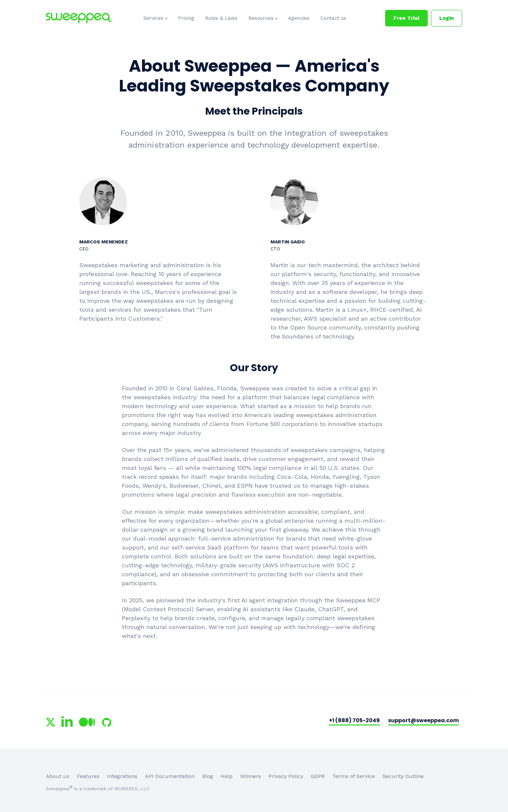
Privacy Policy (286, 776)
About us (58, 776)
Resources (261, 18)
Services (153, 18)
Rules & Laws (221, 18)
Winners (251, 776)
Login (447, 18)
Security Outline (403, 776)
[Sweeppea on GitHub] (107, 723)
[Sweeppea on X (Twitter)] (51, 722)
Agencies (299, 18)
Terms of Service (354, 776)
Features (88, 776)
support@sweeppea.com (423, 720)
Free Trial (406, 18)
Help (227, 776)
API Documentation (170, 776)
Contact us (333, 18)
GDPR (318, 776)
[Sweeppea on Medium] (87, 722)
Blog (208, 776)
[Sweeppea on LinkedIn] (67, 721)
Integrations (122, 776)
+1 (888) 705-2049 (354, 720)
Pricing (186, 18)
